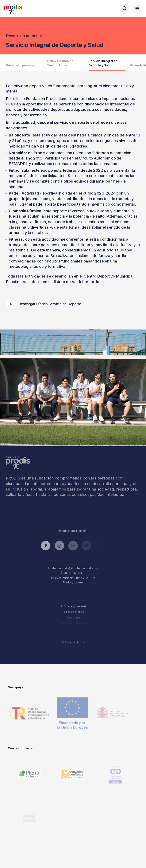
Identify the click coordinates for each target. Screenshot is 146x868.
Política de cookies (73, 612)
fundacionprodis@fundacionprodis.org (73, 568)
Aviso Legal (73, 618)
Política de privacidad (73, 606)
